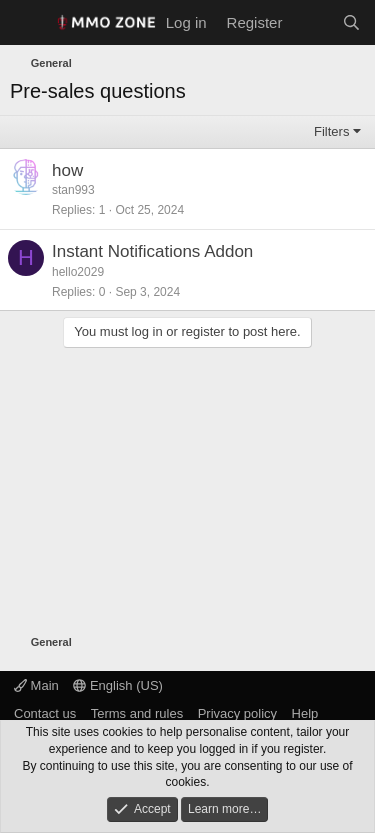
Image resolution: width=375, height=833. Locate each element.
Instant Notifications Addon (152, 251)
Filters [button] (331, 131)
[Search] (351, 22)
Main (36, 685)
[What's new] (311, 22)
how (67, 170)
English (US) (118, 685)
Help (305, 713)
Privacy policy (237, 713)
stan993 (73, 190)
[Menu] (27, 23)
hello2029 (78, 272)
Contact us (45, 713)
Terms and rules (137, 713)
